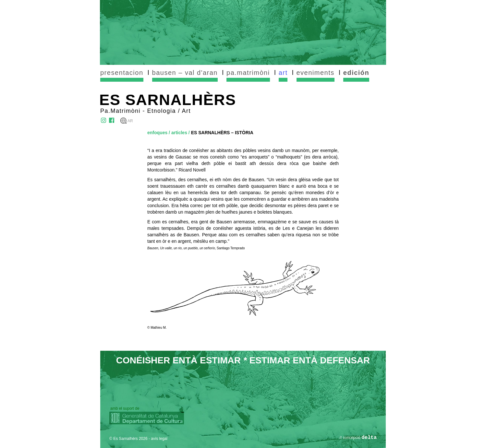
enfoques (157, 133)
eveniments (316, 73)
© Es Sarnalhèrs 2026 (128, 439)
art (283, 73)
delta (369, 438)
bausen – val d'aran (185, 73)
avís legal (159, 439)
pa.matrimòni (248, 73)
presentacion (122, 73)
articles (179, 133)
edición (356, 73)
